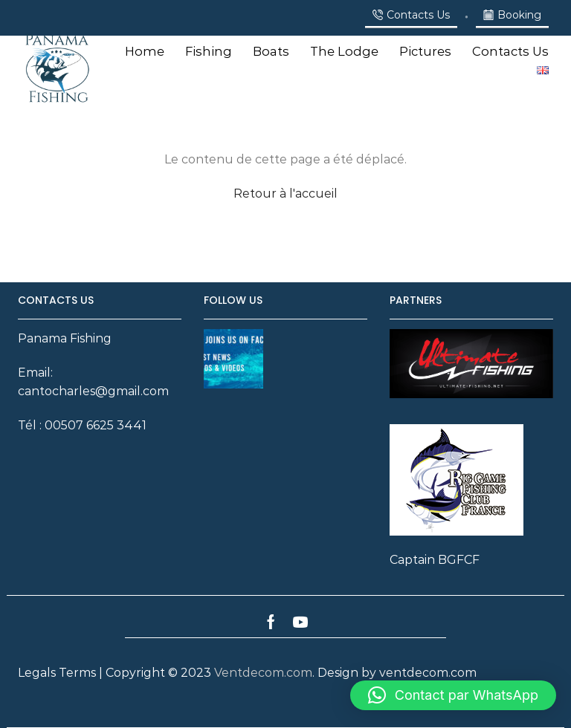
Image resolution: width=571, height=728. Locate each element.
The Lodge (344, 51)
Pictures (425, 51)
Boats (271, 51)
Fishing (209, 51)
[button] (453, 695)
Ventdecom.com (263, 673)
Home (145, 51)
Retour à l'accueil (285, 194)
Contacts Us (510, 51)
